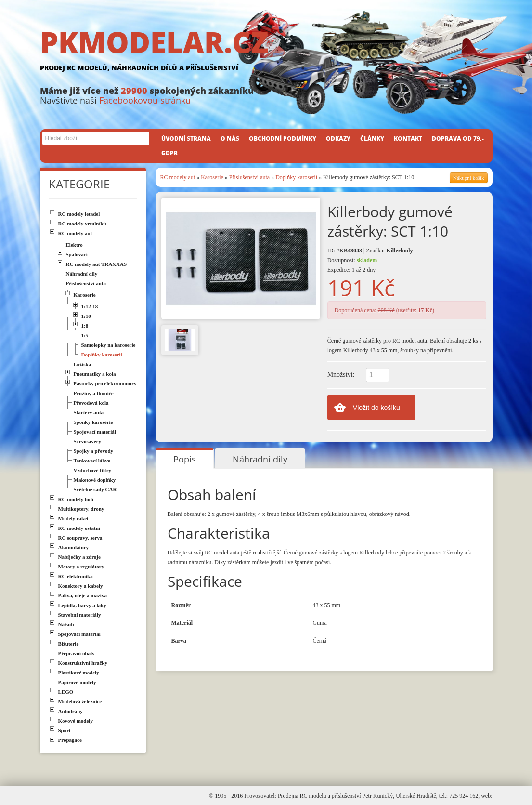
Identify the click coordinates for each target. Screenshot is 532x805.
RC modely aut (178, 177)
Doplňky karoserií (296, 177)
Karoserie (212, 177)
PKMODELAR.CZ (266, 52)
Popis (185, 459)
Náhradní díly (260, 459)
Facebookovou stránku (145, 100)
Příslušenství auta (249, 177)
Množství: (341, 375)
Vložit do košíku (376, 408)
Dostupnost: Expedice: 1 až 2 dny (352, 265)
